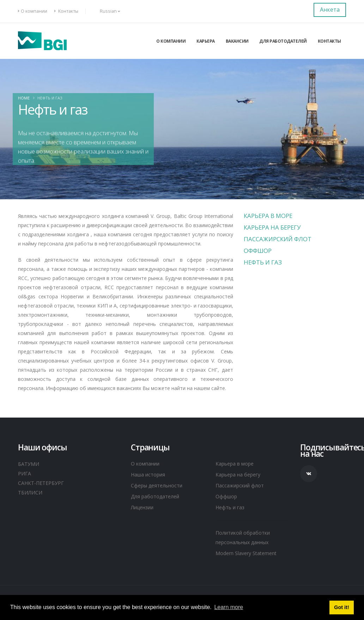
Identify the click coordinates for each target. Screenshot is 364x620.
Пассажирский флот (278, 239)
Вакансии (237, 41)
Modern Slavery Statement (250, 556)
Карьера (206, 41)
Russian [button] (106, 11)
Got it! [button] (341, 607)
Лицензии (145, 509)
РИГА (25, 473)
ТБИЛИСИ (31, 491)
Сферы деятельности (160, 486)
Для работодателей (283, 41)
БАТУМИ (29, 464)
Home (24, 98)
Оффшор (258, 251)
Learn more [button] (229, 607)
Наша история (150, 475)
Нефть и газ (263, 262)
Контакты (66, 11)
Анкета (330, 10)
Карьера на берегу (272, 227)
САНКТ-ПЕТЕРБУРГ (43, 482)
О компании (33, 11)
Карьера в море (268, 216)
